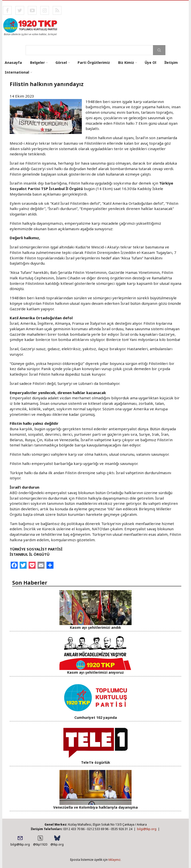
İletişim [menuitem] (171, 62)
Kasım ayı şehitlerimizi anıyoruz (95, 672)
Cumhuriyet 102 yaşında (96, 717)
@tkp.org (57, 844)
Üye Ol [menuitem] (150, 62)
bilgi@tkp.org (147, 829)
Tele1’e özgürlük (96, 762)
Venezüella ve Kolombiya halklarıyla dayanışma (95, 807)
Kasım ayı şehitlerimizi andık (95, 627)
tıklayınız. (115, 860)
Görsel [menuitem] (61, 62)
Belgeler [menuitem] (37, 62)
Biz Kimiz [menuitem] (126, 62)
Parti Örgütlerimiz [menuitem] (94, 62)
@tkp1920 (40, 844)
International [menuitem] (17, 72)
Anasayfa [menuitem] (13, 62)
